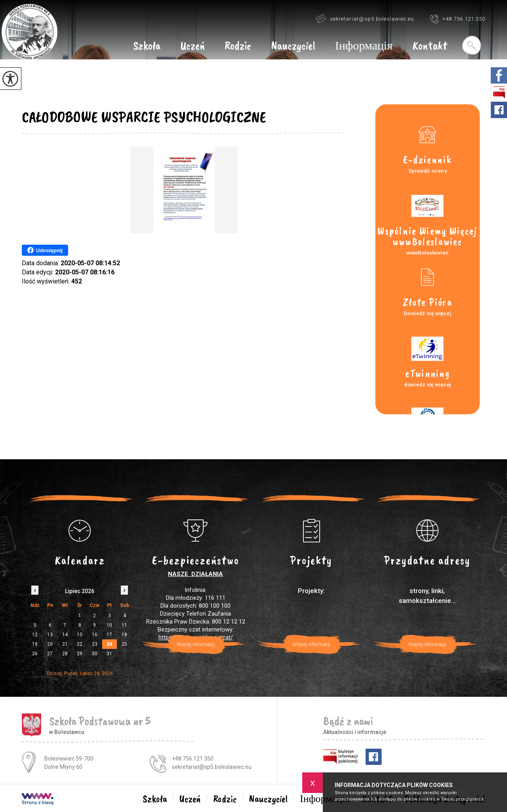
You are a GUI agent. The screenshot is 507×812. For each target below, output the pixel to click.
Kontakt (430, 46)
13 (50, 635)
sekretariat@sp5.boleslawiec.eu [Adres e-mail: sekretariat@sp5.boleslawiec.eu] (212, 767)
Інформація (364, 46)
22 (80, 644)
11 (124, 625)
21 (65, 644)
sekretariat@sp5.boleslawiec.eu (365, 19)
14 (65, 635)
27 (50, 654)
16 (95, 635)
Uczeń (193, 46)
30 (95, 654)
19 (35, 644)
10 (109, 625)
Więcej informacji (196, 644)
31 (109, 654)
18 (124, 635)
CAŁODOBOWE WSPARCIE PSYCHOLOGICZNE (144, 117)
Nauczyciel (293, 46)
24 (109, 644)
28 (65, 654)
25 (124, 644)
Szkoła (147, 46)
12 (35, 635)
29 (80, 654)
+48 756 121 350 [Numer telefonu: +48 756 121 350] (193, 759)
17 (109, 635)
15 (80, 635)
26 (35, 654)
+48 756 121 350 (457, 19)
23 (95, 644)
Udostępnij (45, 250)
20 (50, 644)
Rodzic (238, 46)
